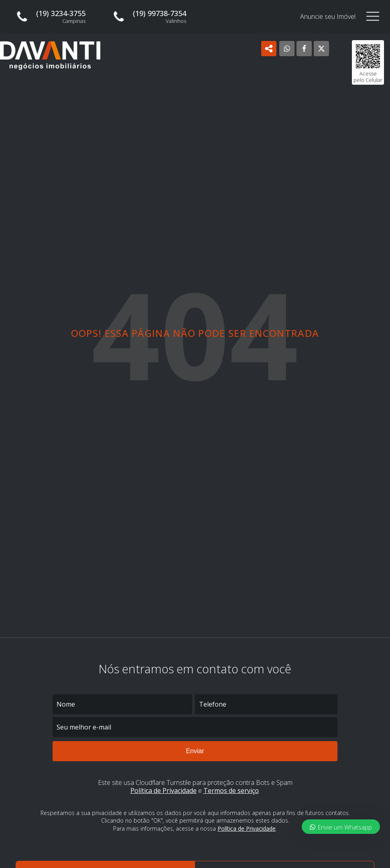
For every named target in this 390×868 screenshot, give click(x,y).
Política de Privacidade (164, 791)
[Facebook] (304, 49)
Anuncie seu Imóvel (328, 17)
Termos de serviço (231, 791)
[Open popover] (269, 49)
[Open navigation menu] (373, 17)
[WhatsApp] (287, 49)
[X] (321, 49)
